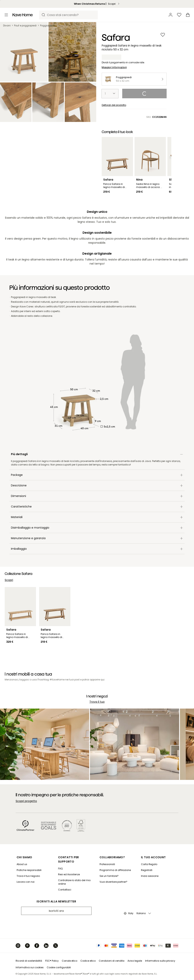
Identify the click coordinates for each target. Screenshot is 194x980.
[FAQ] (75, 869)
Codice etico (88, 961)
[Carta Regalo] (153, 864)
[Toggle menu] (6, 15)
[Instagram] (18, 946)
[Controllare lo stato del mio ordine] (75, 882)
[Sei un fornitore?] (115, 876)
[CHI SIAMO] (30, 857)
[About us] (29, 864)
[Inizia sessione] (153, 876)
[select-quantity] (110, 94)
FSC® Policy (52, 961)
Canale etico (70, 961)
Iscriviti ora (56, 911)
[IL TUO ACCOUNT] (154, 857)
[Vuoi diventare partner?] (115, 882)
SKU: (156, 117)
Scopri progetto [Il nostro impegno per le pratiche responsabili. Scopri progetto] (26, 801)
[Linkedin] (46, 946)
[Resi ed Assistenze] (75, 874)
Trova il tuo (97, 702)
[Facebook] (37, 946)
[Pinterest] (27, 946)
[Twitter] (56, 946)
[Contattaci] (75, 890)
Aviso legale (135, 961)
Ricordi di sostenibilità (29, 961)
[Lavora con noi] (29, 882)
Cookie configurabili (59, 967)
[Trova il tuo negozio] (29, 876)
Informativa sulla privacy (160, 961)
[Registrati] (153, 870)
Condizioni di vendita (112, 961)
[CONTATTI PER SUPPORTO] (76, 859)
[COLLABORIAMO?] (116, 857)
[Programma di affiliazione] (115, 870)
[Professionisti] (115, 864)
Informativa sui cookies (30, 967)
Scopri (9, 580)
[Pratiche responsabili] (29, 870)
